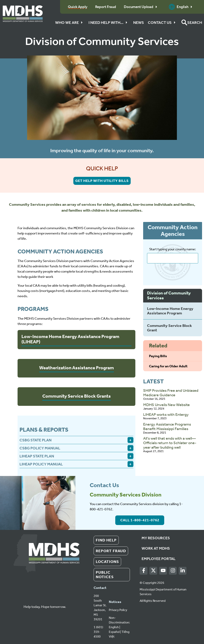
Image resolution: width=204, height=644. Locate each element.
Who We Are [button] (70, 22)
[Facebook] (144, 571)
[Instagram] (173, 571)
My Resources (156, 538)
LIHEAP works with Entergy (166, 414)
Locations (107, 562)
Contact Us (163, 22)
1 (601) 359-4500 (98, 632)
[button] (192, 22)
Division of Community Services (169, 296)
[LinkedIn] (183, 571)
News (139, 22)
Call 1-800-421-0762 (140, 520)
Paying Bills (158, 356)
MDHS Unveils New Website (166, 405)
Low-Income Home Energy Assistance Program (170, 311)
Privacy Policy (118, 610)
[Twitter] (153, 571)
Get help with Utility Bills (102, 181)
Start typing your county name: (173, 249)
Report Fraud (111, 551)
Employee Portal (159, 559)
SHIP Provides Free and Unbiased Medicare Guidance (171, 393)
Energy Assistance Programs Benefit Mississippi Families (167, 426)
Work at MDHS (156, 548)
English (182, 7)
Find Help (106, 540)
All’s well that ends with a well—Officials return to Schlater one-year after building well (170, 443)
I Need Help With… (109, 22)
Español (114, 632)
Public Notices (105, 575)
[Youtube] (163, 571)
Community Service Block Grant (169, 328)
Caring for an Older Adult (168, 366)
